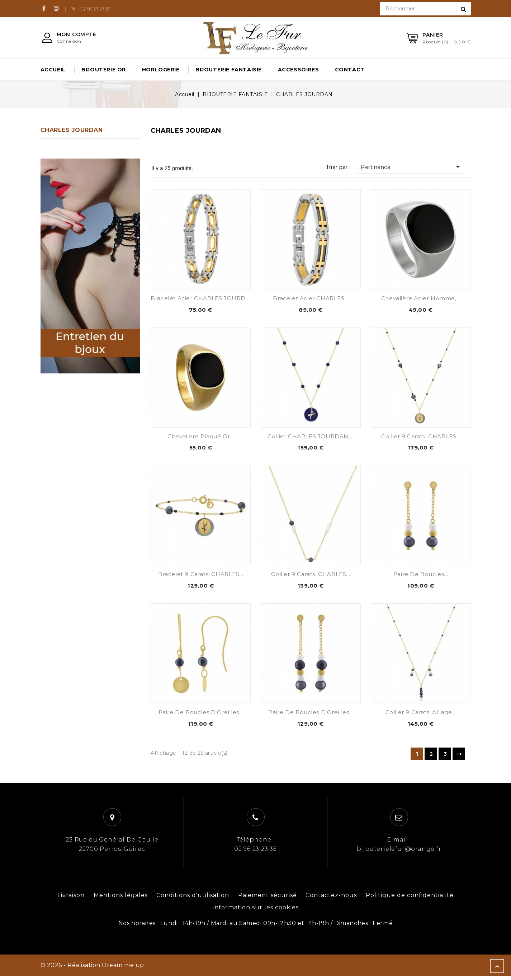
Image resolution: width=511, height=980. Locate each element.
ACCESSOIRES (299, 70)
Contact (350, 70)
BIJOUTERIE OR (104, 70)
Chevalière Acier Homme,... (421, 298)
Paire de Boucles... (421, 576)
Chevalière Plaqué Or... (201, 437)
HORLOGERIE (161, 70)
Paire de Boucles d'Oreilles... (201, 715)
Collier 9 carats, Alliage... (421, 715)
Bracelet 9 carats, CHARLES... (201, 576)
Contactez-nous (331, 899)
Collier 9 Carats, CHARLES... (421, 437)
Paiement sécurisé (268, 899)
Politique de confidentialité (410, 899)
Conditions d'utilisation (193, 899)
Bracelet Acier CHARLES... (311, 298)
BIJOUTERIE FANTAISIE (229, 70)
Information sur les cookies (255, 911)
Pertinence (416, 167)
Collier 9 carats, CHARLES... (311, 576)
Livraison (71, 899)
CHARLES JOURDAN (72, 130)
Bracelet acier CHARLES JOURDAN (203, 298)
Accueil (53, 70)
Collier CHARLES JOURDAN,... (311, 437)
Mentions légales (121, 899)
